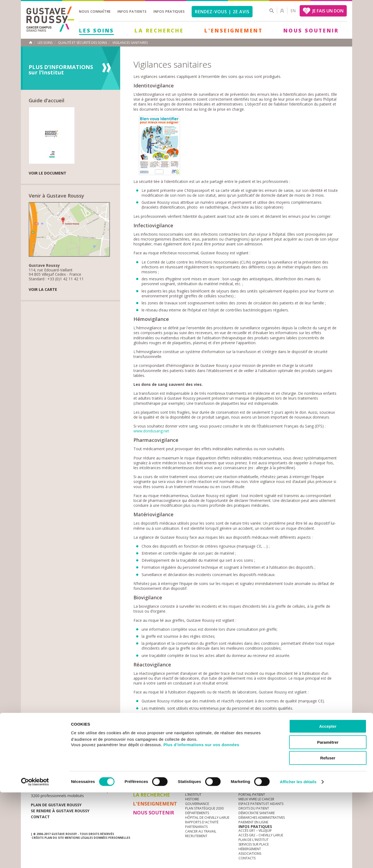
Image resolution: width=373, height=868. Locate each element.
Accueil (31, 42)
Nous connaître (95, 11)
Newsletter (285, 770)
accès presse (82, 767)
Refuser (328, 834)
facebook (338, 767)
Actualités (48, 767)
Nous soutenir (311, 31)
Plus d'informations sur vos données (201, 820)
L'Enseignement (234, 31)
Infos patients (132, 11)
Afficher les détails (298, 857)
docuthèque (161, 767)
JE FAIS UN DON (328, 11)
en (293, 11)
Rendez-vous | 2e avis (222, 12)
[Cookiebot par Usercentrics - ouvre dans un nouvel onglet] (35, 857)
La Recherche (159, 31)
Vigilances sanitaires (130, 43)
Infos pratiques (169, 11)
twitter (329, 767)
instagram (304, 767)
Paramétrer (328, 818)
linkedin (321, 767)
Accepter (328, 802)
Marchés (193, 767)
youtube (313, 767)
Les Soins (96, 31)
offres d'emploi (121, 767)
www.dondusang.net (151, 431)
